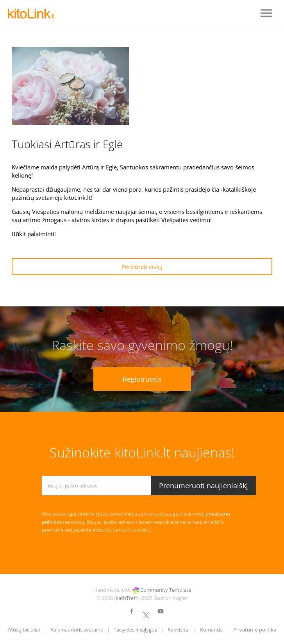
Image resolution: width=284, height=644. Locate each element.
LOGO (31, 14)
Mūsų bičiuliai (24, 630)
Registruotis (142, 379)
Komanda (211, 630)
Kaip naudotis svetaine (77, 630)
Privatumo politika (255, 630)
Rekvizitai (179, 630)
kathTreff (126, 598)
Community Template (166, 590)
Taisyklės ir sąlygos (135, 630)
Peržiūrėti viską (142, 267)
